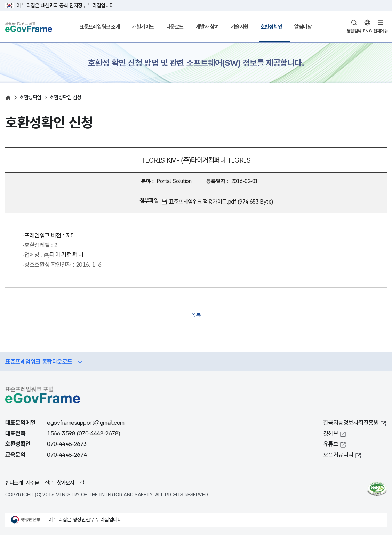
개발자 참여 (207, 27)
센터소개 (14, 483)
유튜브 (331, 444)
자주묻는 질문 (40, 483)
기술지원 (240, 27)
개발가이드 (143, 27)
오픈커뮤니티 (338, 455)
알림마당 (303, 27)
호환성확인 (271, 27)
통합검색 (354, 31)
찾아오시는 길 (71, 483)
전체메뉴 (381, 31)
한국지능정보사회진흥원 (351, 423)
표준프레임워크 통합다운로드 (39, 362)
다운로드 (175, 27)
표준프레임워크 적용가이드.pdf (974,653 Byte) (221, 202)
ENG (367, 31)
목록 (196, 315)
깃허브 (331, 434)
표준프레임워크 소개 (100, 27)
